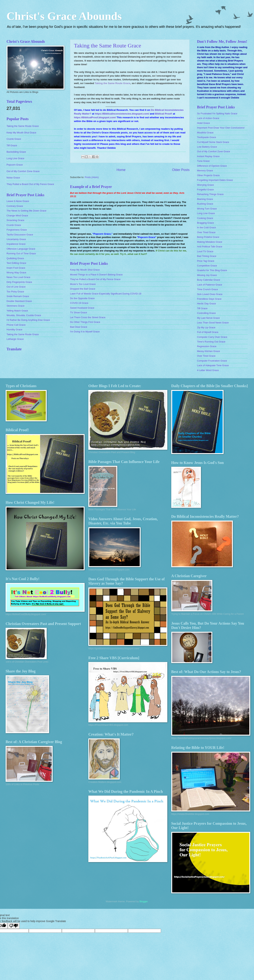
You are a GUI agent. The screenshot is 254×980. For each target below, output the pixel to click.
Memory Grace (205, 170)
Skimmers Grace (16, 306)
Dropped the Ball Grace (83, 289)
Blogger (144, 901)
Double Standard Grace (19, 301)
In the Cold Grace (206, 227)
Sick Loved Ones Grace (210, 294)
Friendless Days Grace (209, 299)
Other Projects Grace (208, 175)
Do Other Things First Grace (85, 322)
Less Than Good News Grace (213, 323)
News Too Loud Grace (18, 277)
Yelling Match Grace (17, 311)
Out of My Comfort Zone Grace (23, 171)
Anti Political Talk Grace (210, 247)
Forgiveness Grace (17, 230)
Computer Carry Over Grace (212, 337)
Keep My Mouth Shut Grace (85, 270)
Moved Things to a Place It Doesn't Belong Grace (96, 275)
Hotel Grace (203, 123)
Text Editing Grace (16, 263)
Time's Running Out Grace (211, 342)
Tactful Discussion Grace (20, 235)
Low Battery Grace (207, 147)
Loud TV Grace (205, 251)
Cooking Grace (205, 218)
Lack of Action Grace (208, 118)
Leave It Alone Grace (18, 201)
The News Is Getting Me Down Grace (26, 211)
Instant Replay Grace (208, 156)
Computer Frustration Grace (212, 361)
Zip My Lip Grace (206, 327)
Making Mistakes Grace (210, 242)
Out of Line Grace (16, 287)
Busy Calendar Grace (209, 280)
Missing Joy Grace (207, 275)
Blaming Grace (205, 199)
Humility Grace (14, 330)
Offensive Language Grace (21, 249)
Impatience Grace (16, 244)
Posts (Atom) (92, 177)
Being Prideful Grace (208, 237)
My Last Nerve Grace (208, 318)
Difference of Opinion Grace (212, 166)
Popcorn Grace (15, 165)
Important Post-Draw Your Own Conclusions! (221, 128)
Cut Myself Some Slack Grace (213, 142)
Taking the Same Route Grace (107, 45)
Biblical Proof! (164, 114)
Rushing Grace (205, 204)
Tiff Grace (12, 145)
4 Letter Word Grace (208, 370)
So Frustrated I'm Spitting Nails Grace (217, 114)
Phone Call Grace (16, 325)
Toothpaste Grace (207, 137)
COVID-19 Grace (79, 303)
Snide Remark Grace (18, 296)
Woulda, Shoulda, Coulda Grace (24, 315)
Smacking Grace (15, 220)
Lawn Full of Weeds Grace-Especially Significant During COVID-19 (106, 294)
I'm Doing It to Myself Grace (85, 332)
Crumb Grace (14, 139)
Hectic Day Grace (206, 304)
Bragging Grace (205, 223)
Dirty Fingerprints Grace (19, 282)
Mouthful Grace (205, 133)
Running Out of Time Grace (21, 253)
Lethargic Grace (15, 339)
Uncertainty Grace (16, 239)
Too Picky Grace (15, 292)
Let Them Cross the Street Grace (88, 317)
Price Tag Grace (206, 261)
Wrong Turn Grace (207, 209)
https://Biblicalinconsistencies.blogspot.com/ (122, 114)
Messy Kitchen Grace (208, 351)
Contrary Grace (15, 206)
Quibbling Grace (15, 258)
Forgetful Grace (205, 190)
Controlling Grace (206, 313)
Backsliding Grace (16, 152)
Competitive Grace (207, 266)
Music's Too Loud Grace (83, 284)
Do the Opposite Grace (82, 298)
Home (121, 170)
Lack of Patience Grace (210, 285)
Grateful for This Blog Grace (212, 270)
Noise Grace (13, 178)
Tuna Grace (203, 161)
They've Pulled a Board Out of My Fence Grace (95, 279)
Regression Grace (207, 346)
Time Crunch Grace (207, 289)
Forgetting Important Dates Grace (215, 180)
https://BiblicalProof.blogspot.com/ (95, 117)
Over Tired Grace (206, 232)
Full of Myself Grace (208, 332)
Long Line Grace (15, 158)
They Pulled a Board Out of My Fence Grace (30, 184)
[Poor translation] (14, 926)
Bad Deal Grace (79, 327)
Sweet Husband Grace (82, 308)
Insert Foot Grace (16, 268)
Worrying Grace (205, 185)
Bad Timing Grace (207, 256)
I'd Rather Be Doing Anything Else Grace (28, 320)
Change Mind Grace (17, 216)
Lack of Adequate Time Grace (213, 365)
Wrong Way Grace (16, 273)
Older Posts (181, 170)
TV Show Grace (79, 312)
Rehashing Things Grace (210, 194)
